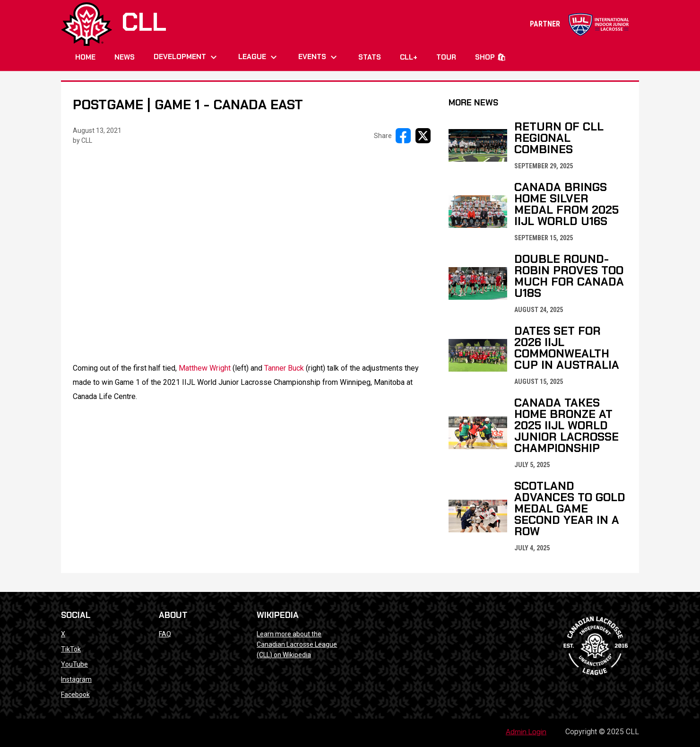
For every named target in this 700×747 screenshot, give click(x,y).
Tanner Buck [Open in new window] (284, 368)
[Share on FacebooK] (403, 136)
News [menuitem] (125, 57)
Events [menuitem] (319, 57)
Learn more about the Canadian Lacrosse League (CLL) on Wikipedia (297, 644)
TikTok (71, 649)
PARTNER (580, 24)
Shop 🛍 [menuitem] (490, 57)
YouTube (74, 664)
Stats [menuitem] (370, 57)
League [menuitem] (259, 57)
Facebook (75, 695)
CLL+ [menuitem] (409, 57)
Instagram (76, 679)
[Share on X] (423, 136)
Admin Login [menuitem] (526, 732)
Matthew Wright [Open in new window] (205, 368)
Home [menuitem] (85, 57)
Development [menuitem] (186, 57)
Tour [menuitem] (446, 57)
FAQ (165, 634)
